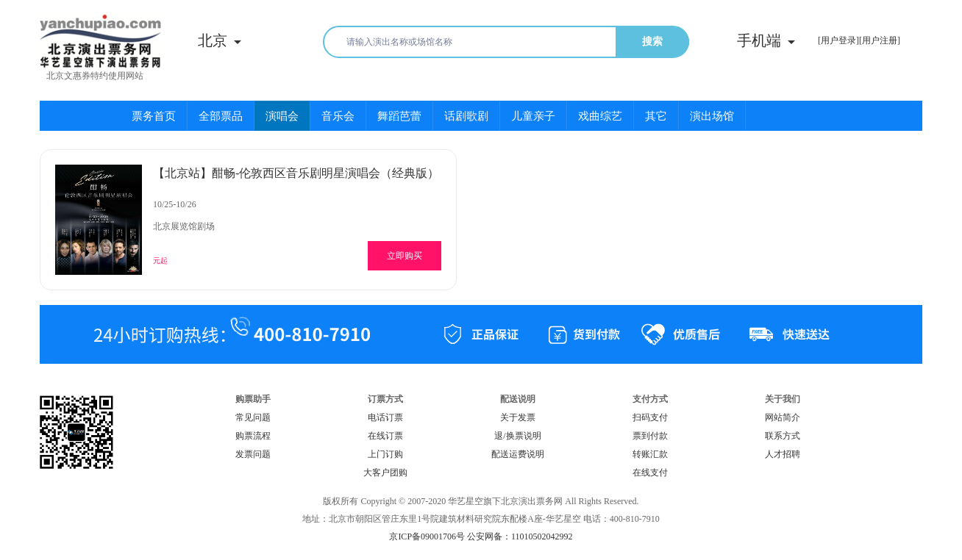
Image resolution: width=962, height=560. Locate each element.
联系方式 (783, 436)
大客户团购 (385, 473)
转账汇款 (650, 454)
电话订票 (385, 417)
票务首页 (154, 116)
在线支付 (650, 473)
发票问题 (253, 454)
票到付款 (650, 436)
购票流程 (253, 436)
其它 (656, 116)
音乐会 (338, 116)
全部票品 (221, 116)
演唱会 (282, 116)
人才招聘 (783, 454)
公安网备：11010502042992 (520, 536)
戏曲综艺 (600, 116)
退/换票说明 (517, 436)
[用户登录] (838, 40)
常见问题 (253, 417)
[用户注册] (880, 40)
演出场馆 (712, 116)
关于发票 (518, 417)
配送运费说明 (518, 454)
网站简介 (783, 417)
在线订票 (385, 436)
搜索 (652, 42)
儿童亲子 (533, 116)
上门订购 (385, 454)
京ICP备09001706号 (427, 536)
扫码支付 (650, 417)
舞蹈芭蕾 (399, 116)
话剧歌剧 (466, 116)
